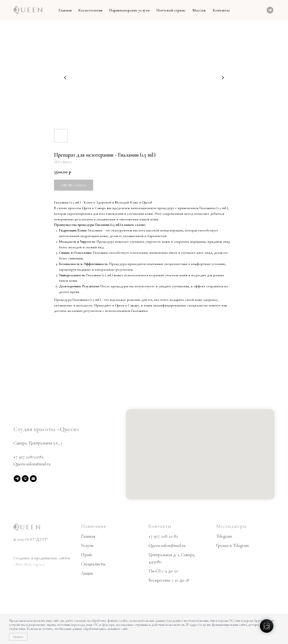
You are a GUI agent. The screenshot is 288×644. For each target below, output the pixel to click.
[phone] (25, 479)
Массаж (199, 10)
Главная (65, 10)
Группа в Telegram (232, 546)
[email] (33, 479)
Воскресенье (160, 580)
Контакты (221, 10)
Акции (87, 573)
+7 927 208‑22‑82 (29, 457)
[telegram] (270, 10)
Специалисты (93, 564)
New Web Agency (30, 564)
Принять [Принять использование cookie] (18, 637)
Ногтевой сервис (171, 10)
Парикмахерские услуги (129, 10)
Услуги (87, 546)
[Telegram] (17, 479)
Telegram (224, 536)
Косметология (90, 10)
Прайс (87, 555)
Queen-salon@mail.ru (32, 464)
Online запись (74, 185)
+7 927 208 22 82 (163, 536)
